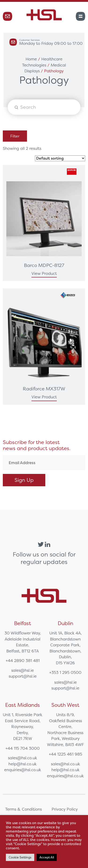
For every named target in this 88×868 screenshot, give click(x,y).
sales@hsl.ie (23, 670)
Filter (15, 136)
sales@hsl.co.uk (23, 758)
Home (31, 59)
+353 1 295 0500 (65, 672)
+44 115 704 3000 (23, 748)
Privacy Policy (65, 809)
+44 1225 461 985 (65, 754)
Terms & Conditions (23, 809)
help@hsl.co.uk (23, 764)
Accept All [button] (47, 857)
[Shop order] (60, 158)
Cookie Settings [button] (20, 857)
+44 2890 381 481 (23, 660)
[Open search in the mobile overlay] (44, 107)
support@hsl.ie (23, 676)
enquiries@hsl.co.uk (23, 770)
